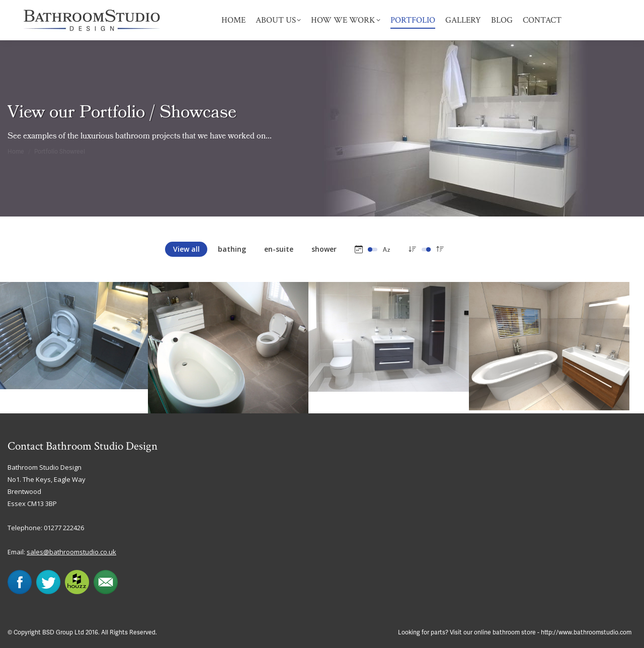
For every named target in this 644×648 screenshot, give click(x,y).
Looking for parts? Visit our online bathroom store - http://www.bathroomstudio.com (515, 633)
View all (186, 249)
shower (324, 249)
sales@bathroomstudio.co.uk (71, 552)
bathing (232, 249)
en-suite (279, 249)
